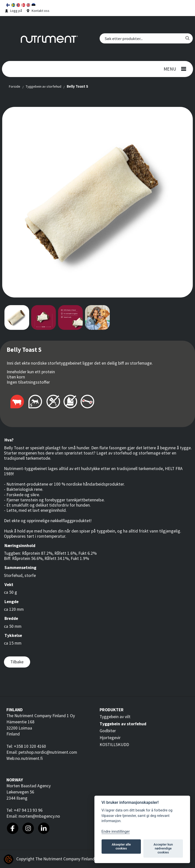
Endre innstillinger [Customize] (116, 832)
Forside (14, 86)
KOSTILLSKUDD (114, 745)
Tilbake (17, 662)
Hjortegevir (110, 738)
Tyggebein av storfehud (43, 86)
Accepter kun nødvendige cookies (163, 848)
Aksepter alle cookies (121, 846)
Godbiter (108, 731)
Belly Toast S (77, 86)
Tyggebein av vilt (115, 717)
